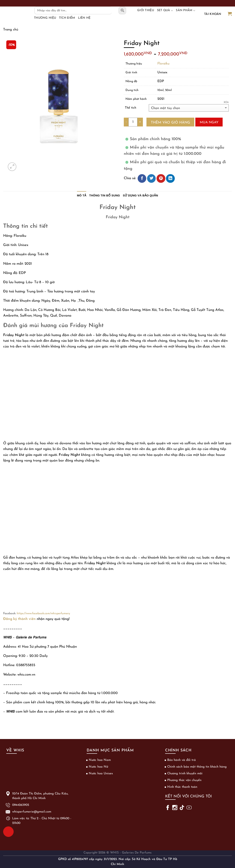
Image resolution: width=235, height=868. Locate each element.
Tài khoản (213, 14)
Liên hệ (84, 18)
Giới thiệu (146, 10)
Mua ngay (209, 122)
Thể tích (131, 108)
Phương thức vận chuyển (184, 780)
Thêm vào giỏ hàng (170, 123)
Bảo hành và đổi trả (181, 760)
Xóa (226, 102)
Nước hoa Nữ (98, 767)
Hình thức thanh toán (182, 787)
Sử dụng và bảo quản (141, 195)
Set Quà (165, 11)
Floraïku (163, 64)
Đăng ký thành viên (19, 619)
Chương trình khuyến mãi (185, 774)
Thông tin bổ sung (105, 195)
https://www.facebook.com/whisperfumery (43, 614)
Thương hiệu (45, 18)
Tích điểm (67, 18)
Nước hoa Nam (100, 760)
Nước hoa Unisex (101, 774)
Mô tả (82, 195)
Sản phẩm (185, 11)
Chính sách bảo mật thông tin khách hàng (197, 767)
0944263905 (7, 831)
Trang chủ (11, 30)
